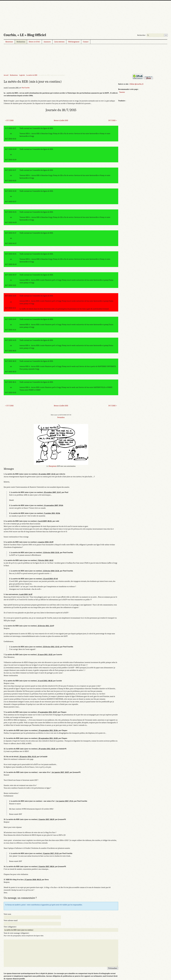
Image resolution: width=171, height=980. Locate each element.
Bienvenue (9, 42)
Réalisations (21, 42)
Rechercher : (142, 35)
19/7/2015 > (113, 120)
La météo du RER (32, 75)
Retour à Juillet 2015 (61, 120)
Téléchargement (74, 42)
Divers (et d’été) (34, 42)
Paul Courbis (26, 88)
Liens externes (59, 42)
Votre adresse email (11, 920)
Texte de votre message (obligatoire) (16, 933)
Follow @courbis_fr (137, 84)
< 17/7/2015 (9, 120)
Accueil (6, 75)
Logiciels (22, 75)
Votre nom (7, 914)
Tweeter (122, 92)
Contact (86, 42)
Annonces (47, 42)
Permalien (61, 417)
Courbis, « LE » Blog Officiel (25, 35)
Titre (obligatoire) (10, 927)
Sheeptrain (53, 466)
